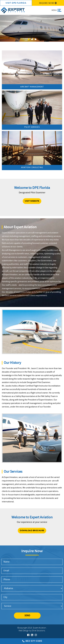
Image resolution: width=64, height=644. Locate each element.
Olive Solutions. (39, 631)
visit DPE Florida (16, 3)
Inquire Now (48, 3)
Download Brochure (32, 531)
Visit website (32, 201)
